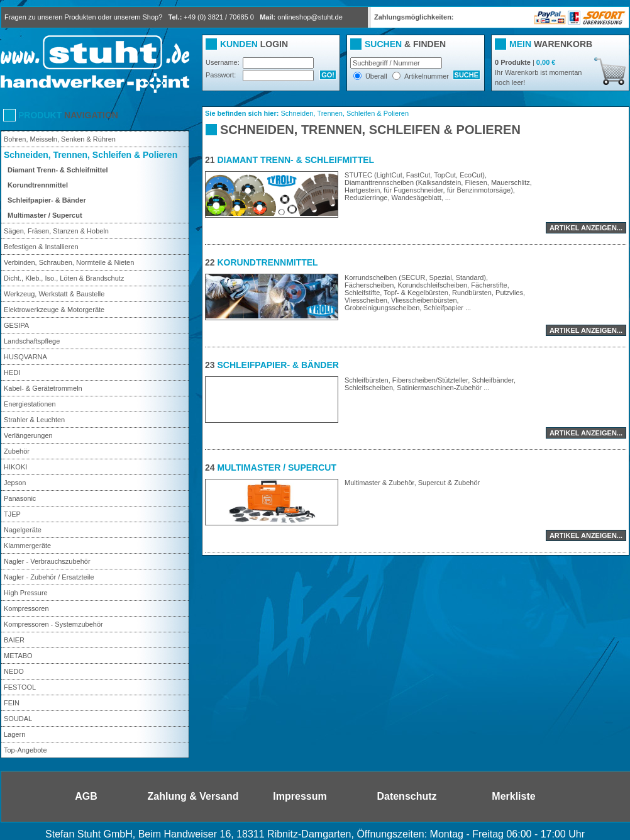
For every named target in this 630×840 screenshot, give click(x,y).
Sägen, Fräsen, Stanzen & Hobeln (56, 231)
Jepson (15, 483)
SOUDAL (18, 719)
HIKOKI (15, 467)
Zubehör (17, 451)
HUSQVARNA (25, 357)
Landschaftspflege (32, 341)
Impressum (300, 796)
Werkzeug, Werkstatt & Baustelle (54, 294)
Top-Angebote (25, 750)
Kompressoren (26, 608)
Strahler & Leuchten (34, 420)
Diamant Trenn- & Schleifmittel (58, 170)
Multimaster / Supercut (45, 215)
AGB (86, 796)
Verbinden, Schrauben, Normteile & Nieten (69, 262)
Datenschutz (406, 796)
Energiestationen (30, 404)
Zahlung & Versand (193, 796)
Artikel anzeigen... (586, 228)
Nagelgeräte (23, 530)
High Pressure (26, 593)
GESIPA (16, 325)
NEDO (14, 671)
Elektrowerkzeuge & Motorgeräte (54, 310)
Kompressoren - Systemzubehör (53, 624)
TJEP (12, 514)
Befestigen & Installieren (41, 247)
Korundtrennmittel (38, 185)
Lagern (14, 734)
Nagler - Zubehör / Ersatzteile (49, 577)
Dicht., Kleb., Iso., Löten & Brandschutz (64, 278)
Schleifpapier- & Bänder (47, 200)
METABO (18, 656)
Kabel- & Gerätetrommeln (43, 388)
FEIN (12, 703)
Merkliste (513, 796)
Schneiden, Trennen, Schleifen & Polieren (91, 155)
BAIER (14, 640)
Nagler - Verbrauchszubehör (47, 561)
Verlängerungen (28, 435)
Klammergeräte (27, 546)
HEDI (12, 372)
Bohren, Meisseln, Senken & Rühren (60, 139)
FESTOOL (20, 687)
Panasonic (20, 498)
